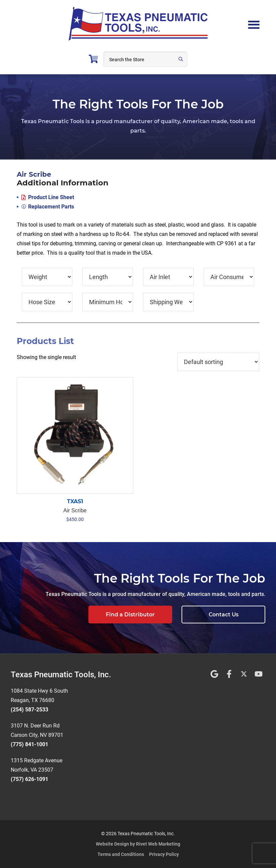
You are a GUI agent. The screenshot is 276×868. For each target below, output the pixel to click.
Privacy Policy (164, 854)
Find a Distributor (130, 615)
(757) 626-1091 (29, 779)
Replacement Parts (51, 207)
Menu (254, 24)
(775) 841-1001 (29, 744)
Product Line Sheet (51, 197)
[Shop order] (218, 362)
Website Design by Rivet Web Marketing (138, 844)
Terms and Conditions (121, 854)
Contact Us (224, 615)
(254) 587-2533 (29, 710)
